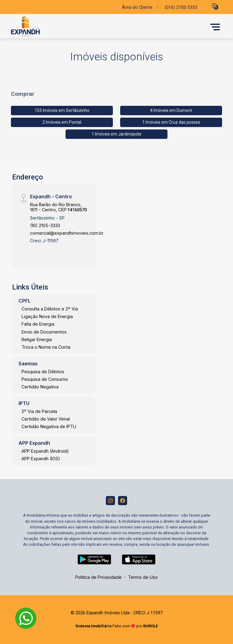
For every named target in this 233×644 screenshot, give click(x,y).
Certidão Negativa (40, 387)
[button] (215, 6)
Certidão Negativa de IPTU (49, 426)
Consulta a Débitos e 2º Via (50, 309)
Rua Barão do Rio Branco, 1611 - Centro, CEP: (58, 207)
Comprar (23, 94)
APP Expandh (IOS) (41, 459)
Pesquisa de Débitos (43, 372)
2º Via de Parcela (39, 411)
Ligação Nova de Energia (47, 316)
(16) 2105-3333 (45, 225)
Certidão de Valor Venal (46, 419)
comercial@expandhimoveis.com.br (67, 233)
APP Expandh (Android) (45, 451)
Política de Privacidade (98, 577)
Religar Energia (37, 339)
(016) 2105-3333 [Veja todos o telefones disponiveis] (181, 7)
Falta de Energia (38, 324)
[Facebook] (123, 501)
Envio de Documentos (44, 332)
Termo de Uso (143, 577)
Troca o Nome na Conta (46, 347)
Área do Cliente (137, 7)
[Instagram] (110, 501)
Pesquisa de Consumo (45, 379)
